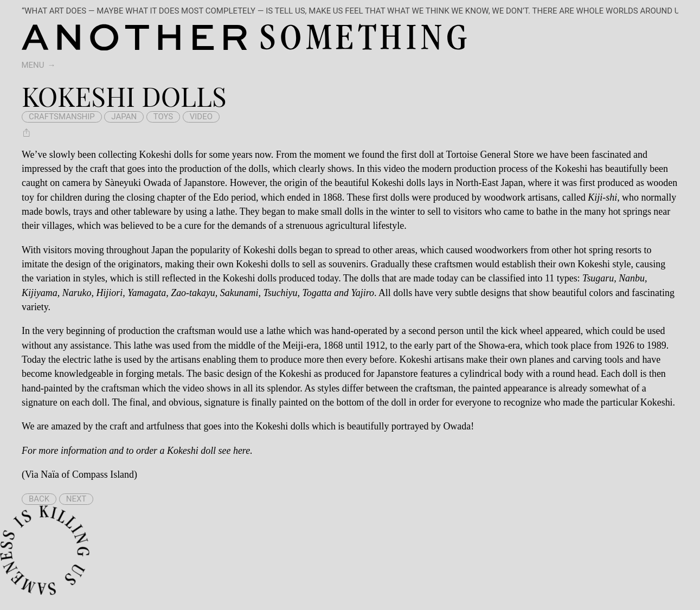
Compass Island (103, 474)
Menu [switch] (33, 65)
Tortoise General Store (490, 155)
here (242, 451)
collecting (117, 155)
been (87, 155)
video (201, 117)
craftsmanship (62, 117)
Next (76, 499)
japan (124, 117)
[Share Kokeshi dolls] (27, 133)
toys (163, 117)
